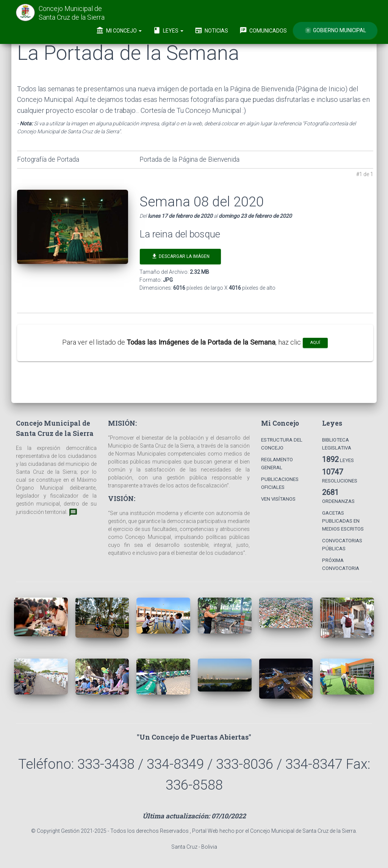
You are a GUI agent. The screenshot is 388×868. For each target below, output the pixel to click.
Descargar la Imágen (180, 256)
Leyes (168, 30)
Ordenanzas (338, 496)
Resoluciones (340, 475)
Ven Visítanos (278, 499)
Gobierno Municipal (335, 30)
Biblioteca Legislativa (337, 444)
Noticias (211, 30)
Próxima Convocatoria (341, 564)
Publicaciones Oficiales (280, 483)
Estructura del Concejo (282, 444)
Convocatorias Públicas (342, 545)
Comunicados (263, 30)
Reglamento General (277, 464)
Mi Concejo (119, 30)
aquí (315, 343)
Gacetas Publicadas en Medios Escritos (343, 521)
